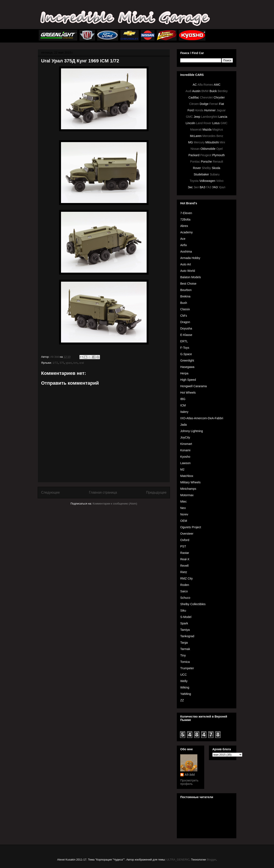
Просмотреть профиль (189, 782)
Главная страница (103, 492)
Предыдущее (156, 492)
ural (82, 363)
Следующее (50, 492)
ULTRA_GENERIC (178, 860)
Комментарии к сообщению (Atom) (115, 504)
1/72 (55, 363)
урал (69, 363)
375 (62, 363)
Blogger (211, 860)
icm (75, 363)
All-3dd (190, 775)
